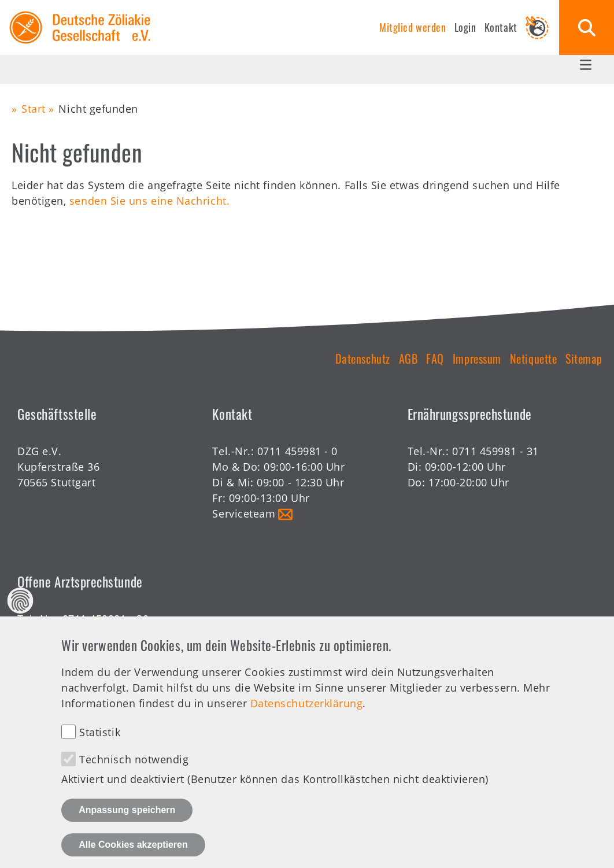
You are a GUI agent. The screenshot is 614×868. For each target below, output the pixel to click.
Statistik (100, 748)
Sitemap (584, 359)
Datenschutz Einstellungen (21, 616)
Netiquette (533, 359)
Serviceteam (244, 514)
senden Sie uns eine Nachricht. (149, 201)
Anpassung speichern (127, 826)
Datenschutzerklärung (307, 719)
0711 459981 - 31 (495, 451)
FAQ (435, 359)
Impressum (477, 359)
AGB (408, 359)
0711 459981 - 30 (106, 619)
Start (34, 109)
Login (465, 27)
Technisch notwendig (134, 775)
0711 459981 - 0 (297, 451)
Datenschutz (363, 359)
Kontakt (501, 27)
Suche (587, 27)
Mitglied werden (413, 27)
